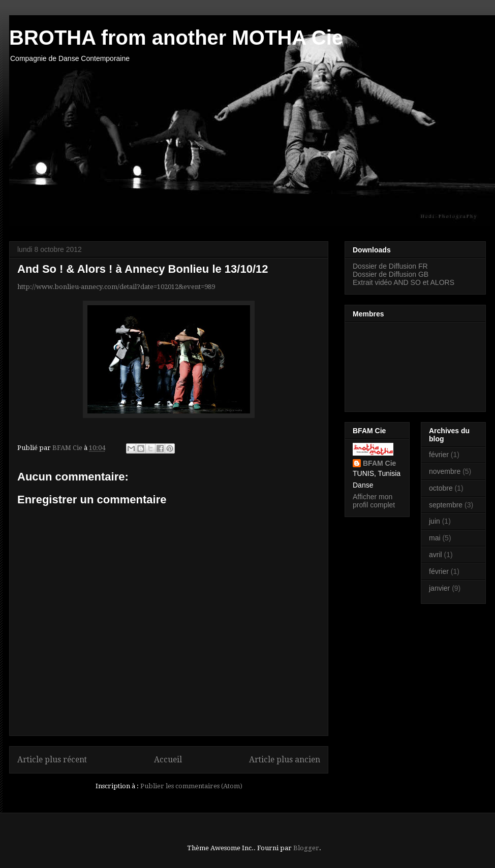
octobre (441, 488)
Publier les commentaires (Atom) (191, 786)
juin (435, 521)
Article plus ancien (285, 760)
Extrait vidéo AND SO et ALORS (404, 282)
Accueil (168, 760)
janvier (439, 588)
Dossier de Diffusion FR (390, 266)
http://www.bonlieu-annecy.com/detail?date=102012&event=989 (116, 287)
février (439, 455)
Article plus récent (52, 760)
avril (436, 555)
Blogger (306, 848)
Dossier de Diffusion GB (391, 274)
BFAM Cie (379, 463)
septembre (446, 505)
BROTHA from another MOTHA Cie (176, 38)
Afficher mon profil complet (374, 501)
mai (435, 538)
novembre (445, 471)
